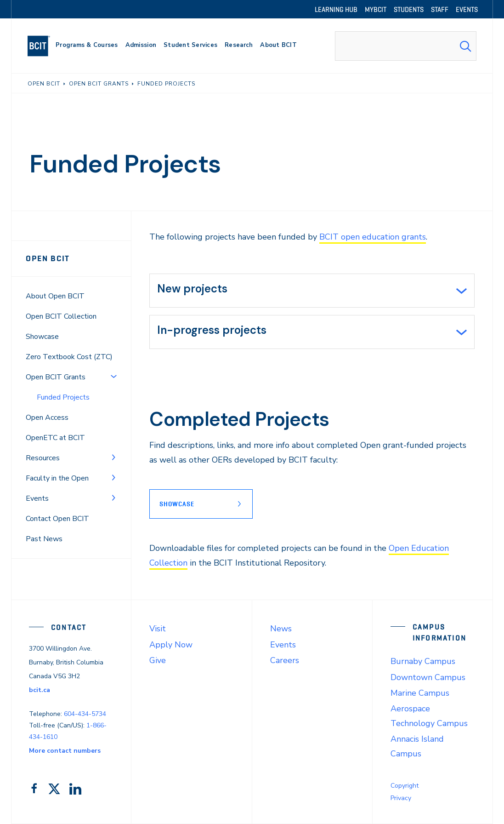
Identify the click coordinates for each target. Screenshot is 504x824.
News (281, 629)
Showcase (42, 337)
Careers (285, 660)
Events (37, 498)
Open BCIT (48, 258)
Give (158, 660)
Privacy (401, 798)
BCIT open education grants (373, 237)
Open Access (47, 418)
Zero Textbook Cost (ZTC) (69, 357)
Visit (158, 629)
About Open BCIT (55, 296)
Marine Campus (420, 693)
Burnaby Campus (423, 661)
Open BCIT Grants (56, 377)
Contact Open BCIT (57, 519)
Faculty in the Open (57, 478)
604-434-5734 (85, 714)
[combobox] (406, 46)
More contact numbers (65, 751)
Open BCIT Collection (61, 316)
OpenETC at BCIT (55, 438)
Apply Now (171, 645)
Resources (43, 458)
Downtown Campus (428, 677)
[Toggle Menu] (113, 376)
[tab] (312, 291)
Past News (44, 539)
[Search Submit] (465, 46)
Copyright (405, 786)
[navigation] (42, 46)
